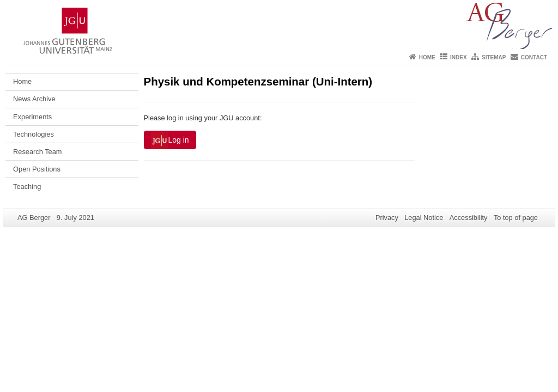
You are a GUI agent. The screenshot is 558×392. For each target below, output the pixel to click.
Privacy (387, 218)
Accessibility (469, 218)
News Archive (34, 99)
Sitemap (494, 57)
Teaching (27, 186)
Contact (534, 57)
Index (459, 57)
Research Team (37, 152)
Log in (170, 140)
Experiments (32, 117)
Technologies (34, 134)
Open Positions (37, 169)
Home (427, 57)
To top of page (516, 218)
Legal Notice (424, 218)
